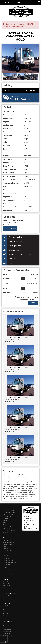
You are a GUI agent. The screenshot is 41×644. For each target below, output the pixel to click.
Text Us (5, 2)
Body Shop (6, 564)
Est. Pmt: (7, 293)
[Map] (25, 526)
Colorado (6, 612)
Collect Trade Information (14, 241)
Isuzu (5, 522)
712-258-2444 (10, 228)
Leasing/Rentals (8, 566)
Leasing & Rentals (9, 596)
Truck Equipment (8, 570)
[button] (37, 46)
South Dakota (7, 606)
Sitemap (34, 642)
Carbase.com (26, 642)
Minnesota (6, 616)
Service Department (9, 562)
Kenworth (6, 520)
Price (5, 274)
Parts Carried (7, 548)
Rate (5, 288)
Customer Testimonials (7, 629)
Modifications (7, 568)
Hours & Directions (9, 626)
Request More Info (12, 237)
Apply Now (33, 303)
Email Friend (10, 259)
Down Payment (9, 279)
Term (6, 283)
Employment (7, 632)
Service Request (8, 560)
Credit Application (11, 246)
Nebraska (6, 610)
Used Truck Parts (8, 542)
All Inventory (7, 516)
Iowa (4, 608)
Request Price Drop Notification (17, 254)
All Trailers (6, 518)
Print (7, 263)
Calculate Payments (9, 586)
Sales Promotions (9, 514)
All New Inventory (8, 510)
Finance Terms (7, 584)
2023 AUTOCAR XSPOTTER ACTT (17, 338)
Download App (8, 532)
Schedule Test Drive (9, 530)
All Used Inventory (9, 512)
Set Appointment (11, 250)
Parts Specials (7, 540)
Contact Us (6, 634)
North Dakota (7, 614)
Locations (17, 2)
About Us (6, 624)
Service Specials (8, 558)
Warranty (6, 572)
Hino (4, 524)
